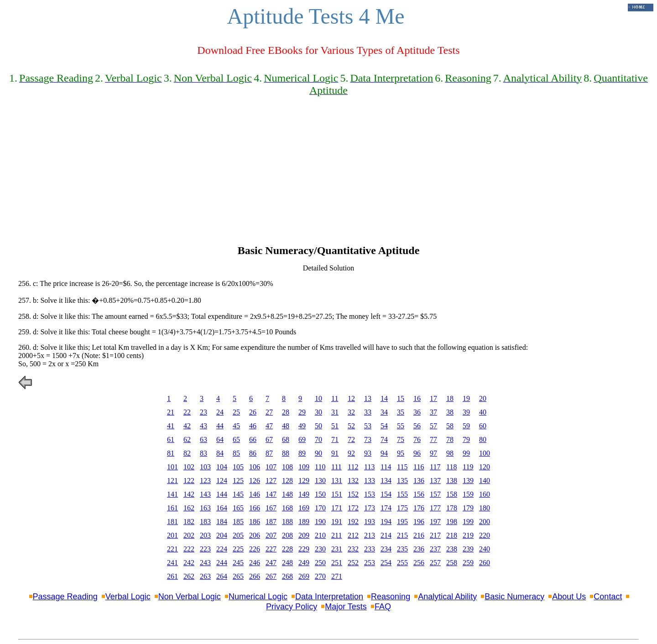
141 (172, 494)
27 (269, 412)
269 (304, 576)
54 (384, 426)
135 (402, 480)
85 (236, 453)
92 (351, 453)
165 (238, 508)
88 (286, 453)
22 (187, 412)
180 (485, 508)
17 (433, 398)
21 (171, 412)
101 (172, 467)
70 (318, 439)
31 (335, 412)
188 (287, 522)
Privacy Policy (292, 607)
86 (253, 453)
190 (320, 522)
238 (452, 549)
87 (269, 453)
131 (337, 480)
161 (172, 508)
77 (433, 439)
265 (238, 576)
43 (203, 426)
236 (419, 549)
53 (368, 426)
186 (255, 522)
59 (466, 426)
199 (468, 522)
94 (384, 453)
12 (351, 398)
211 (336, 535)
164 (222, 508)
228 (287, 549)
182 (189, 522)
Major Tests (346, 607)
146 (255, 494)
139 (468, 480)
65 (236, 439)
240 (485, 549)
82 (187, 453)
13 (368, 398)
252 (353, 563)
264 (222, 576)
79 (466, 439)
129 (304, 480)
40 (483, 412)
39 (466, 412)
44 (220, 426)
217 (435, 535)
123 (205, 480)
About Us (569, 597)
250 (320, 563)
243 (205, 563)
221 (172, 549)
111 (336, 467)
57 (433, 426)
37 (433, 412)
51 (335, 426)
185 (238, 522)
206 (255, 535)
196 (419, 522)
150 (320, 494)
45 (236, 426)
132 (353, 480)
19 (466, 398)
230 (320, 549)
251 (337, 563)
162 (189, 508)
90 (318, 453)
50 (318, 426)
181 (172, 522)
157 (435, 494)
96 (417, 453)
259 (468, 563)
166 (255, 508)
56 (417, 426)
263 (205, 576)
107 (271, 467)
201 (172, 535)
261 (172, 576)
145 (238, 494)
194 (386, 522)
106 (255, 467)
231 (337, 549)
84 (220, 453)
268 (287, 576)
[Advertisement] (328, 176)
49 (302, 426)
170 (320, 508)
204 (222, 535)
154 (386, 494)
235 (402, 549)
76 (417, 439)
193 (370, 522)
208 (287, 535)
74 (384, 439)
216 (419, 535)
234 (386, 549)
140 (485, 480)
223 (205, 549)
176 (419, 508)
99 (466, 453)
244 (222, 563)
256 (419, 563)
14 (384, 398)
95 (401, 453)
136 (419, 480)
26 (253, 412)
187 (271, 522)
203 (205, 535)
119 (468, 467)
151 (337, 494)
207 (271, 535)
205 (238, 535)
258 (452, 563)
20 (483, 398)
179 (468, 508)
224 (222, 549)
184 (222, 522)
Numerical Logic (258, 597)
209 (304, 535)
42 (187, 426)
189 (304, 522)
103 (205, 467)
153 (370, 494)
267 (271, 576)
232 (353, 549)
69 (302, 439)
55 (401, 426)
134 (386, 480)
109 (304, 467)
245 (238, 563)
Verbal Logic (128, 597)
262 (189, 576)
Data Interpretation (329, 597)
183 (205, 522)
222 (189, 549)
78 (450, 439)
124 (222, 480)
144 (222, 494)
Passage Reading (65, 597)
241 (172, 563)
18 (450, 398)
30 (318, 412)
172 (353, 508)
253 (370, 563)
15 (401, 398)
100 (485, 453)
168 (287, 508)
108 (287, 467)
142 (189, 494)
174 (386, 508)
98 (450, 453)
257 (435, 563)
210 (320, 535)
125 (238, 480)
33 (368, 412)
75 (401, 439)
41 (171, 426)
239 (468, 549)
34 (384, 412)
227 (271, 549)
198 (452, 522)
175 (402, 508)
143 (205, 494)
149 (304, 494)
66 (253, 439)
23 (203, 412)
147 (271, 494)
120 (485, 467)
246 (255, 563)
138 (452, 480)
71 (335, 439)
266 (255, 576)
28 (286, 412)
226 (255, 549)
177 (435, 508)
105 (238, 467)
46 (253, 426)
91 (335, 453)
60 (483, 426)
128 (287, 480)
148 (287, 494)
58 (450, 426)
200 (485, 522)
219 (468, 535)
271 (337, 576)
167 (271, 508)
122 (189, 480)
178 (452, 508)
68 (286, 439)
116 (419, 467)
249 (304, 563)
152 (353, 494)
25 (236, 412)
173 (370, 508)
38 (450, 412)
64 (220, 439)
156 (419, 494)
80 (483, 439)
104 (222, 467)
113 (369, 467)
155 (402, 494)
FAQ (383, 607)
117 (435, 467)
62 (187, 439)
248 (287, 563)
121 (172, 480)
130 (320, 480)
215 (402, 535)
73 (368, 439)
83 (203, 453)
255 (402, 563)
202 (189, 535)
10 (318, 398)
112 (353, 467)
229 (304, 549)
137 (435, 480)
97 (433, 453)
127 (271, 480)
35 (401, 412)
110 (320, 467)
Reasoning (391, 597)
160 (485, 494)
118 (451, 467)
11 (335, 398)
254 (386, 563)
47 (269, 426)
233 (370, 549)
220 (485, 535)
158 (452, 494)
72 (351, 439)
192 (353, 522)
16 (417, 398)
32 (351, 412)
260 (485, 563)
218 (452, 535)
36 (417, 412)
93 (368, 453)
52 (351, 426)
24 (220, 412)
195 (402, 522)
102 (189, 467)
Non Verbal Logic (190, 597)
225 (238, 549)
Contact (608, 597)
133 (370, 480)
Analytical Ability (447, 597)
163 (205, 508)
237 (435, 549)
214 (386, 535)
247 (271, 563)
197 (435, 522)
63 (203, 439)
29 (302, 412)
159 (468, 494)
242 (189, 563)
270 (320, 576)
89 (302, 453)
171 (337, 508)
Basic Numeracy (514, 597)
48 (286, 426)
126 (255, 480)
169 (304, 508)
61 (171, 439)
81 (171, 453)
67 (269, 439)
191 (337, 522)
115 (402, 467)
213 (370, 535)
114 (386, 467)
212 (353, 535)
